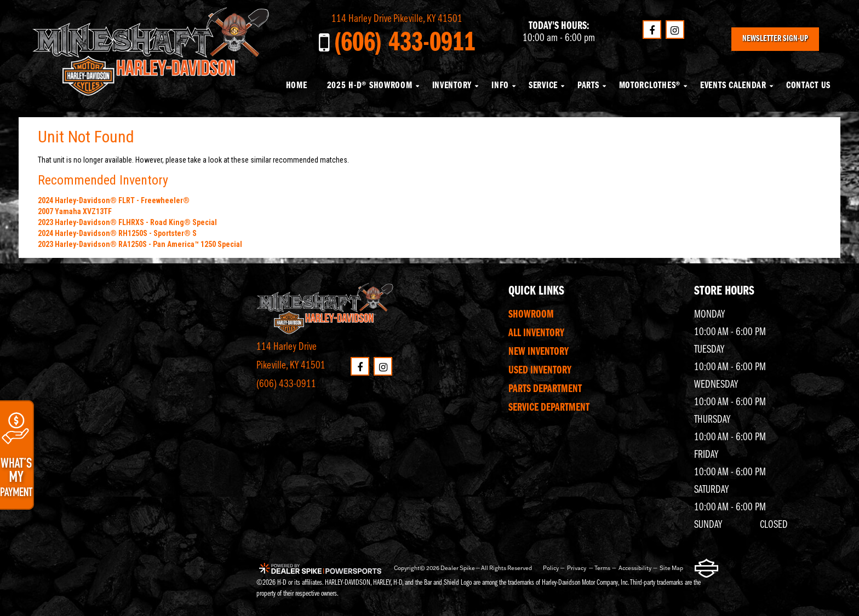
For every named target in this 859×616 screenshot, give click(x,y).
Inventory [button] (452, 86)
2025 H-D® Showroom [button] (370, 86)
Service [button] (543, 86)
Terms (602, 568)
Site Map (671, 568)
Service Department (549, 408)
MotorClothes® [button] (650, 86)
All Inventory (536, 333)
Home (297, 86)
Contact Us (808, 86)
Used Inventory (540, 371)
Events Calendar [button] (733, 86)
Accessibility (635, 568)
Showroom (531, 315)
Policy (551, 568)
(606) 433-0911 (286, 384)
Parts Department (545, 389)
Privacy (577, 568)
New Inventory (539, 352)
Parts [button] (588, 86)
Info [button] (500, 86)
